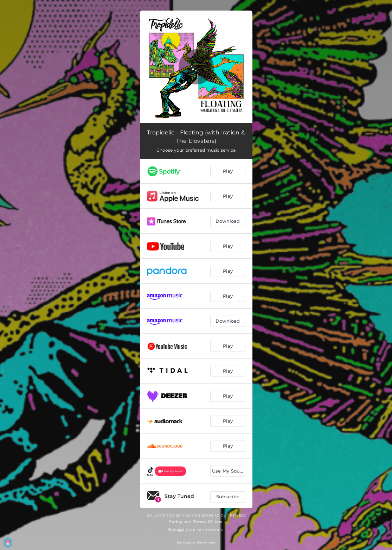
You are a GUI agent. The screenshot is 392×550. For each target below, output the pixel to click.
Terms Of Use (208, 522)
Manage (176, 529)
